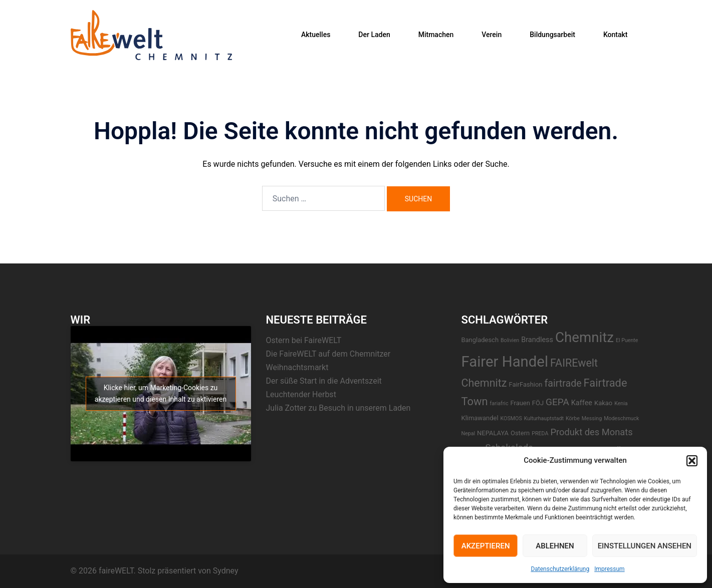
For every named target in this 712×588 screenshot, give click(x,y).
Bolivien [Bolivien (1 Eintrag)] (510, 340)
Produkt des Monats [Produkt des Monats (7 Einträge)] (591, 432)
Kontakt (616, 35)
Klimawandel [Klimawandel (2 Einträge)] (480, 418)
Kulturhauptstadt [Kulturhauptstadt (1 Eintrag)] (544, 418)
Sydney (226, 571)
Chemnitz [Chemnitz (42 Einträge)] (584, 337)
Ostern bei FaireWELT (304, 340)
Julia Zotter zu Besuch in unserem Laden (338, 408)
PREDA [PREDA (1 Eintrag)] (540, 433)
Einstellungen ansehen (645, 546)
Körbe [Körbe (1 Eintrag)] (573, 418)
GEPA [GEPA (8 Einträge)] (557, 402)
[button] (692, 461)
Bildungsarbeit (552, 35)
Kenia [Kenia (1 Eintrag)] (621, 403)
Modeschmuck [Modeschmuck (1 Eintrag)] (621, 418)
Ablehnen (555, 546)
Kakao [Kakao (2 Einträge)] (603, 403)
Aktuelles (316, 35)
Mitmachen (436, 35)
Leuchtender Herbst (301, 394)
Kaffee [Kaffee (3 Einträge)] (582, 403)
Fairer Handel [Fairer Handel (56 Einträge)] (505, 362)
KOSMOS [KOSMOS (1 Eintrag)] (511, 418)
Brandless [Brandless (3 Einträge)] (537, 340)
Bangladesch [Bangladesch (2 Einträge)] (480, 340)
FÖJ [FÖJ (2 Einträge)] (538, 403)
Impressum (609, 569)
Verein (492, 35)
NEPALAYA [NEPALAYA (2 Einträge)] (493, 433)
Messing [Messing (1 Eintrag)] (592, 418)
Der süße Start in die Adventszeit (324, 381)
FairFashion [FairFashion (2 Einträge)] (525, 384)
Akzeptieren (486, 546)
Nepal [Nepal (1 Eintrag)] (468, 433)
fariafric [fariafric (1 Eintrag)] (499, 403)
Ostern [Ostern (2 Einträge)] (520, 433)
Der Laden (374, 35)
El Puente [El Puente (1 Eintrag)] (627, 340)
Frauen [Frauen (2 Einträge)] (520, 403)
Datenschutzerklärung (560, 569)
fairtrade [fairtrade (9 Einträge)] (563, 383)
